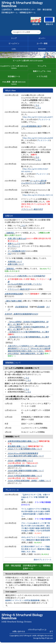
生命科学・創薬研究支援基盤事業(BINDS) (21, 314)
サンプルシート (14, 246)
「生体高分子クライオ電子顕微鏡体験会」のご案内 (28, 337)
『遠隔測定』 (10, 269)
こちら (36, 105)
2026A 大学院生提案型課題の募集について (25, 476)
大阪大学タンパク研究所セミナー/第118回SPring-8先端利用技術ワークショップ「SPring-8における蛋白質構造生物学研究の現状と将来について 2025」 (29, 348)
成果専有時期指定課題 (14, 294)
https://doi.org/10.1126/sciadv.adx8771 (39, 117)
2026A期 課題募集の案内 (31, 126)
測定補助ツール (14, 76)
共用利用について (15, 262)
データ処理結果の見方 (17, 251)
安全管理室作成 (21, 307)
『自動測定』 (10, 233)
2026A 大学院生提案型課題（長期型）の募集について (29, 481)
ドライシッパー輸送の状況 (32, 209)
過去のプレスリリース (42, 560)
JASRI (34, 636)
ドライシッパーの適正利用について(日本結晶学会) (25, 276)
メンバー (42, 38)
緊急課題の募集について (17, 446)
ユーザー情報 (42, 43)
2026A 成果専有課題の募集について (22, 466)
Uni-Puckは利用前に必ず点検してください (25, 284)
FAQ (9, 254)
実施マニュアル (14, 244)
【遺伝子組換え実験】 (14, 301)
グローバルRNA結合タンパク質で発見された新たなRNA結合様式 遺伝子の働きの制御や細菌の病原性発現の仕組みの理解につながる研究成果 (36, 527)
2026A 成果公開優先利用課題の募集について (26, 471)
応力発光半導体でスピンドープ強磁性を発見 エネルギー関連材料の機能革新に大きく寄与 (36, 549)
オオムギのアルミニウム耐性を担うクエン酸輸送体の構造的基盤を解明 (36, 539)
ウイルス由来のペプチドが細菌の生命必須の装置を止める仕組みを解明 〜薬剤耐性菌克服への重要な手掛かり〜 (36, 513)
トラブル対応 (42, 76)
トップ (14, 38)
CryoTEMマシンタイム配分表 (33, 183)
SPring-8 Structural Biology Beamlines (27, 7)
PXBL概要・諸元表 (14, 83)
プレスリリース (44, 120)
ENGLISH (42, 49)
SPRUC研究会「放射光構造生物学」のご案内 (26, 354)
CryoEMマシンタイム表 (14, 67)
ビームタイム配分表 (28, 61)
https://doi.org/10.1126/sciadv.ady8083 (39, 138)
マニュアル (42, 66)
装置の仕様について (16, 264)
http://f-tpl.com (47, 638)
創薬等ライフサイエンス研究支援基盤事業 (22, 600)
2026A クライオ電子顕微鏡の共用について (25, 449)
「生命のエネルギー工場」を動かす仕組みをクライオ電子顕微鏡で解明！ (36, 497)
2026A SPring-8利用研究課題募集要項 (23, 453)
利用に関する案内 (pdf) (17, 238)
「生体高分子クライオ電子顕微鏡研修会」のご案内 (28, 332)
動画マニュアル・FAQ (42, 71)
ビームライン (14, 43)
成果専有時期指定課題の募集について (23, 441)
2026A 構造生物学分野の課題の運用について (26, 456)
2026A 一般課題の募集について (20, 461)
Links (14, 49)
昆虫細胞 (41, 307)
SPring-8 (28, 636)
